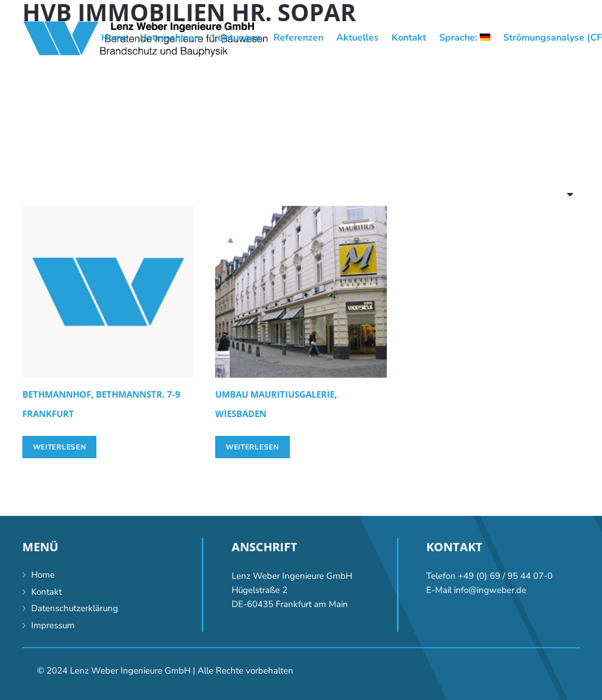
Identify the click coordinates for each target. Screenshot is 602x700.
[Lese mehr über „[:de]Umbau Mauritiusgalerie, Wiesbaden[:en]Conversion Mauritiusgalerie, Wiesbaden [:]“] (252, 447)
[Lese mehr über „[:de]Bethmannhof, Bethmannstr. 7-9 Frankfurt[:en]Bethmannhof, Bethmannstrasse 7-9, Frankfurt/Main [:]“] (60, 447)
